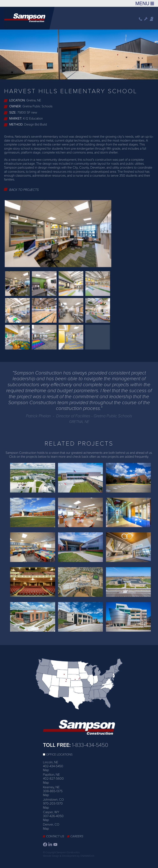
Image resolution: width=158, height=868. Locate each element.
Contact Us (55, 836)
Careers (77, 836)
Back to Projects (24, 190)
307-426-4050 (53, 816)
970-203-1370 (53, 803)
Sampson (152, 19)
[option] (79, 54)
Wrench (146, 19)
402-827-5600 (53, 779)
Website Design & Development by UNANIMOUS (69, 856)
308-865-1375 (53, 791)
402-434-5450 (53, 766)
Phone (141, 19)
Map (46, 770)
